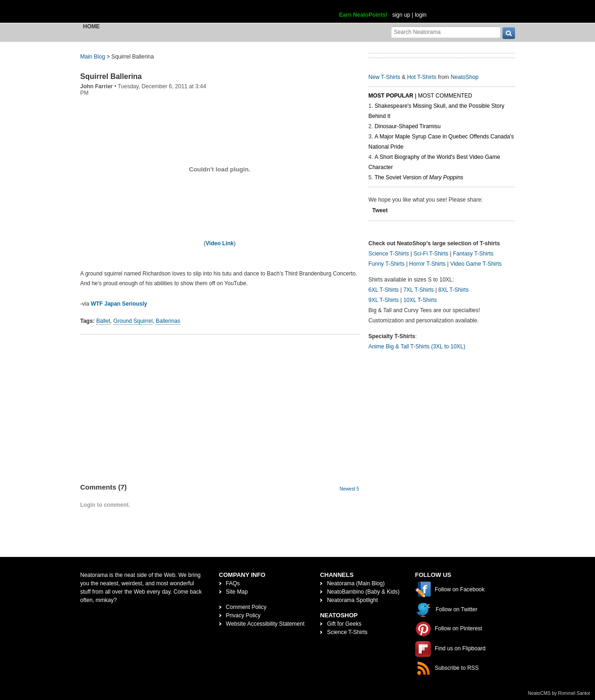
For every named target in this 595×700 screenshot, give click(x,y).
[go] (509, 33)
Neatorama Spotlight (352, 600)
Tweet (380, 210)
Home (92, 26)
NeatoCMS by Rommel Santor (559, 693)
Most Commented (445, 96)
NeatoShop (464, 77)
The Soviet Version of (419, 177)
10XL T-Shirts (420, 300)
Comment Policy (246, 607)
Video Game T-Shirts (476, 264)
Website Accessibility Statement (265, 624)
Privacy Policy (243, 615)
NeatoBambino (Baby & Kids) (363, 592)
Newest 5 (350, 489)
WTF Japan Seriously (119, 304)
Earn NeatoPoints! (364, 15)
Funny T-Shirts (387, 264)
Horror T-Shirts (427, 264)
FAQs (233, 583)
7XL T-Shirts (419, 290)
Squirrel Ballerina (111, 76)
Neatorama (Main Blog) (356, 583)
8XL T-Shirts (453, 290)
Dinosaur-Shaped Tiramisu (408, 126)
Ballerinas (168, 321)
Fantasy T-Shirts (473, 254)
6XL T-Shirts (384, 290)
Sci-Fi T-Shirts (431, 254)
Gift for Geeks (344, 624)
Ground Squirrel (133, 321)
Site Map (237, 592)
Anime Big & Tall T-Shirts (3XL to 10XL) (417, 347)
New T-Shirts (384, 77)
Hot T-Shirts (422, 77)
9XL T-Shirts (384, 300)
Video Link (219, 243)
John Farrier (97, 86)
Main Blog (93, 57)
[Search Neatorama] (446, 32)
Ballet (103, 321)
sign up (401, 15)
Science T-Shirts (389, 254)
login (420, 15)
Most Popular (391, 96)
